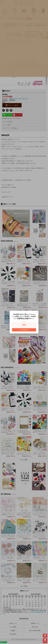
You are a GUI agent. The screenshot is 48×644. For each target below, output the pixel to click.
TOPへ (45, 636)
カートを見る (45, 641)
